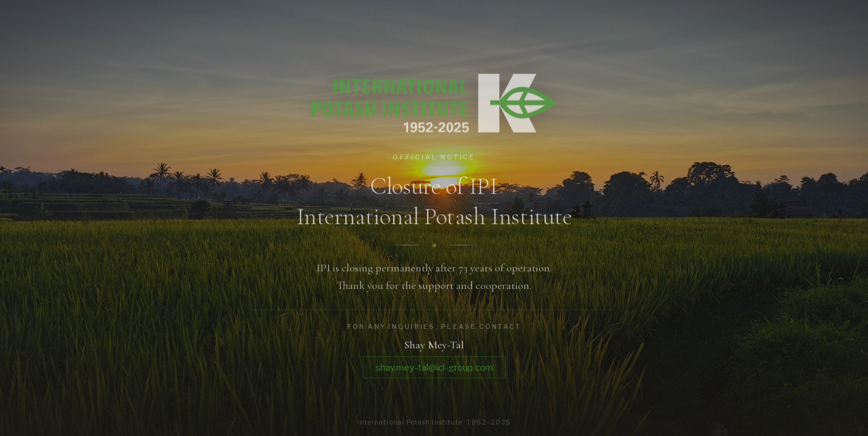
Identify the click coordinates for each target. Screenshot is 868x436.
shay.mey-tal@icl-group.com (434, 369)
